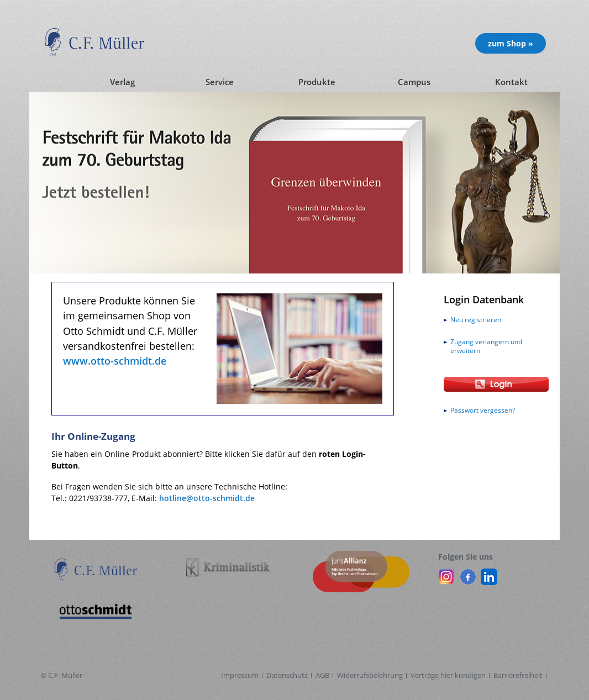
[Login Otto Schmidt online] (496, 384)
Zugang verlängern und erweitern (486, 346)
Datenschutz (287, 675)
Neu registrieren (476, 320)
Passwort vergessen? (483, 410)
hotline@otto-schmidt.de (207, 498)
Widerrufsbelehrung (370, 675)
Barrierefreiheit (518, 675)
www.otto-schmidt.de (115, 361)
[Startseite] (51, 82)
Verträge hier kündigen (448, 675)
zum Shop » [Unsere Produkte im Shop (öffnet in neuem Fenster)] (511, 43)
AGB (322, 675)
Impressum (240, 675)
